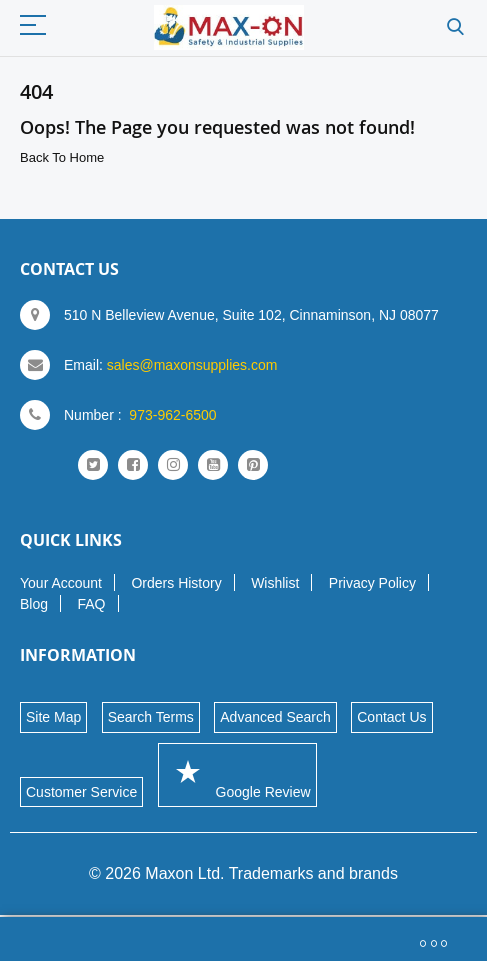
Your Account (61, 583)
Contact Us (391, 717)
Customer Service (81, 792)
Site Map (53, 717)
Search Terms (151, 717)
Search (455, 27)
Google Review (237, 774)
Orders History (176, 583)
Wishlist (275, 583)
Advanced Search (275, 717)
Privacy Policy (372, 583)
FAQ (91, 604)
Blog (34, 604)
